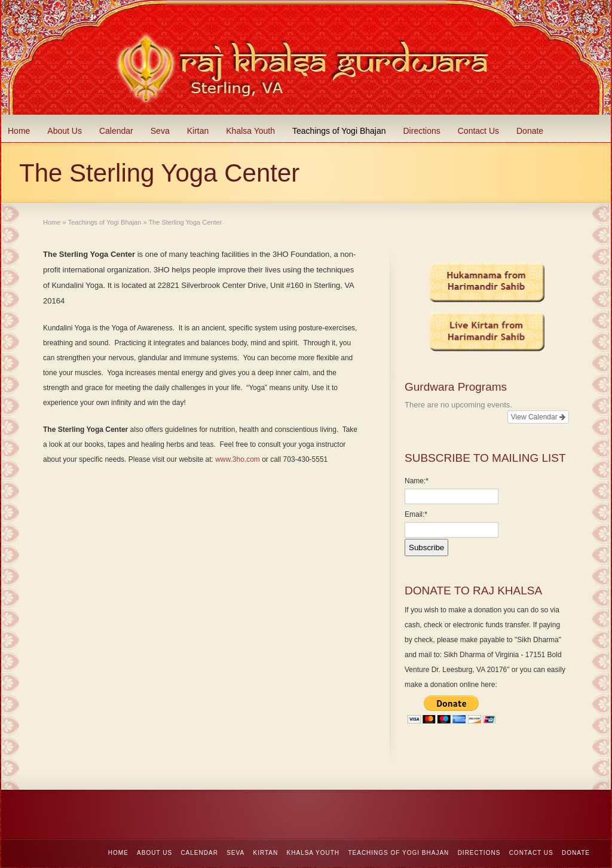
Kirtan (198, 131)
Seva (160, 131)
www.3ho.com (238, 459)
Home (19, 131)
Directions (422, 131)
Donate (530, 131)
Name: (417, 481)
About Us (65, 131)
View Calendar (538, 417)
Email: (416, 514)
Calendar (116, 131)
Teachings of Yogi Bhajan (339, 131)
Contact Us (478, 131)
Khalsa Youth (250, 131)
